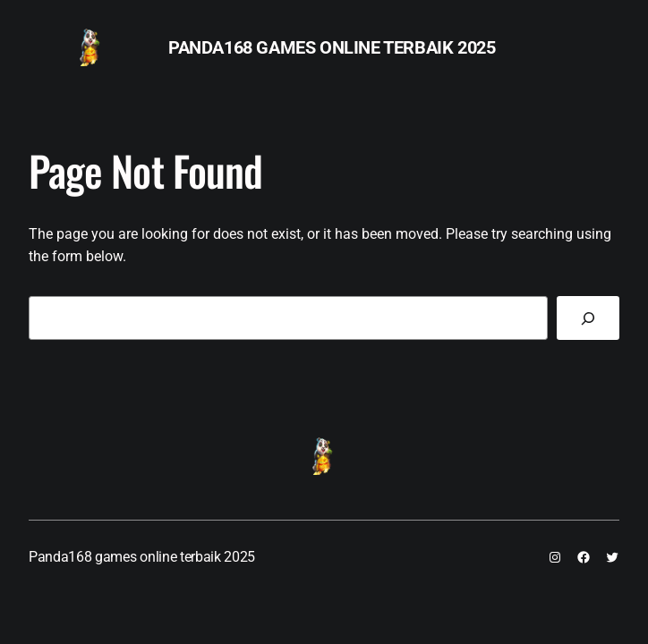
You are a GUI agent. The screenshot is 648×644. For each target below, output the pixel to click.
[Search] (588, 318)
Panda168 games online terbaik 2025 (332, 47)
